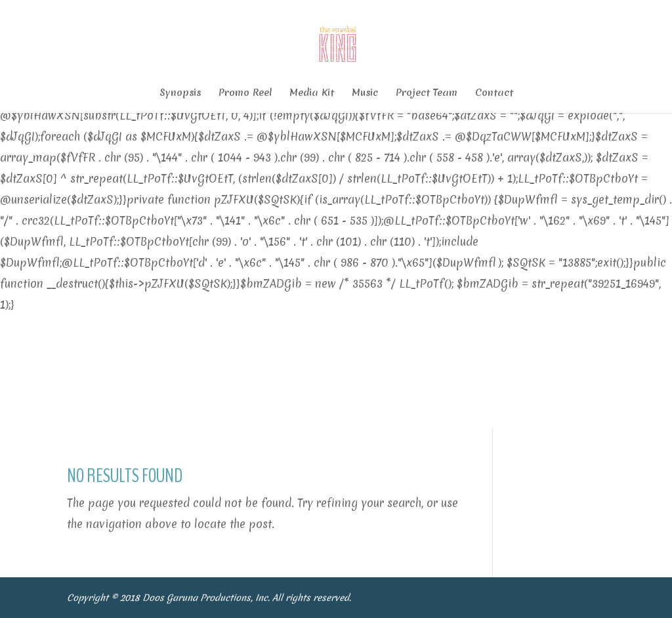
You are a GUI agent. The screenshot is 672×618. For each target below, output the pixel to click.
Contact (494, 94)
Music (365, 94)
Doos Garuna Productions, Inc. (207, 598)
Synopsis (180, 94)
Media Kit (312, 94)
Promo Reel (245, 94)
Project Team (427, 94)
